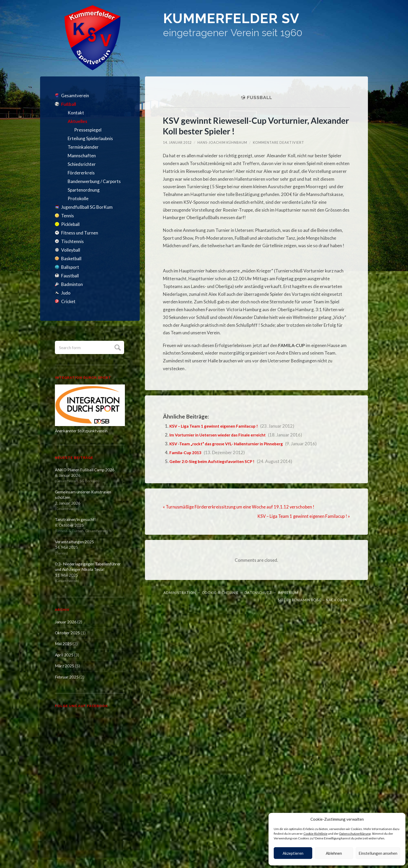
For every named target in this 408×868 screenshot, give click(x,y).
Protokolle (78, 198)
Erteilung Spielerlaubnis (90, 138)
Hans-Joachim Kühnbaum (223, 142)
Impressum (288, 592)
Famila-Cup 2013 (186, 452)
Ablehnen (334, 853)
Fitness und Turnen (80, 233)
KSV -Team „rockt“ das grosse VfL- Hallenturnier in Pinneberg (232, 444)
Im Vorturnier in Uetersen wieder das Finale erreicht (222, 435)
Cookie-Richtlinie (315, 834)
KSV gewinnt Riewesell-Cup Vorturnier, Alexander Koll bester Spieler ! (241, 126)
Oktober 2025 (67, 633)
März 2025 (65, 666)
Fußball (69, 104)
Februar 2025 (67, 677)
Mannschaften (82, 156)
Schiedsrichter (82, 164)
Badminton (72, 284)
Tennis (68, 216)
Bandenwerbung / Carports (94, 181)
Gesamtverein (75, 96)
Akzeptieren (293, 853)
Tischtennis (72, 241)
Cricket (68, 301)
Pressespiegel (88, 130)
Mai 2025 (63, 644)
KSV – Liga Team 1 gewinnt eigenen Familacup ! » (303, 516)
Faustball (70, 276)
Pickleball (70, 224)
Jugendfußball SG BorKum (87, 207)
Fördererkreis (81, 173)
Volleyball (71, 250)
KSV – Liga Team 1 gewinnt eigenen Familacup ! (217, 426)
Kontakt (76, 113)
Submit (117, 347)
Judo (66, 293)
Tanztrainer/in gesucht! (75, 519)
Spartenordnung (84, 190)
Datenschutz (258, 592)
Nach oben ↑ (338, 600)
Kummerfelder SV (251, 21)
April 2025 (64, 655)
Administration (180, 592)
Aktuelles (77, 121)
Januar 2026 (66, 622)
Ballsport (70, 267)
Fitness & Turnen (70, 531)
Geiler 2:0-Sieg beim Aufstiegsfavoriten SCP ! (216, 461)
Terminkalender (83, 147)
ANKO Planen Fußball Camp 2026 (85, 470)
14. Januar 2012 (178, 142)
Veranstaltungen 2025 (74, 542)
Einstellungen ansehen (378, 853)
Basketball (71, 259)
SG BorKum (89, 481)
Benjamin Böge (307, 600)
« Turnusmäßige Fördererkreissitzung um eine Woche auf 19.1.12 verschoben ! (239, 507)
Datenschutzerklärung (355, 834)
